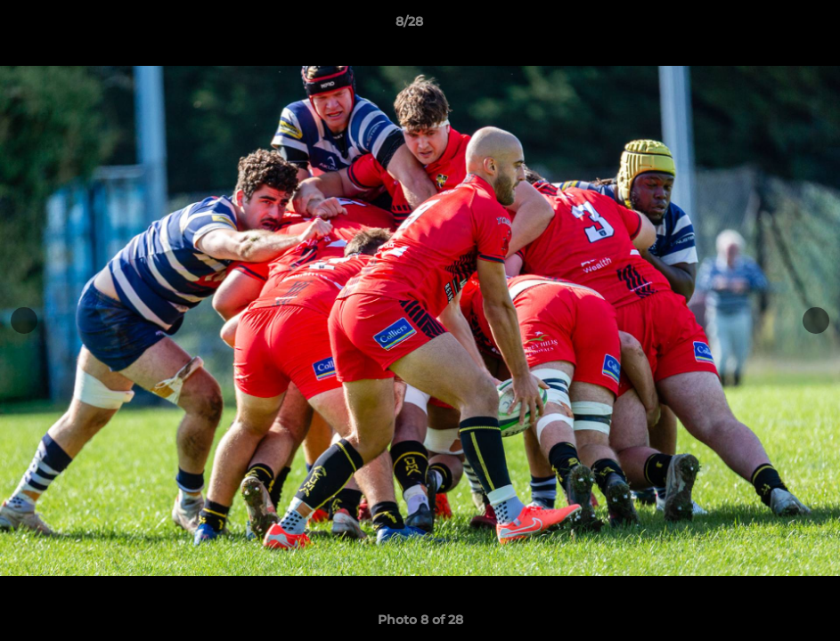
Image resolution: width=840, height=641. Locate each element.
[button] (765, 26)
